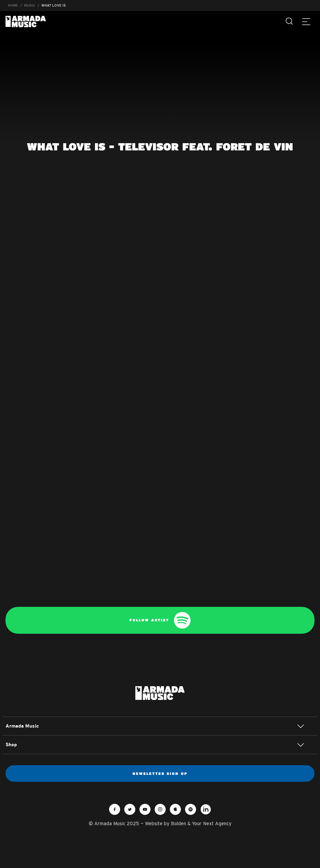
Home (13, 5)
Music (30, 5)
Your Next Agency (212, 823)
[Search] (290, 21)
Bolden (178, 823)
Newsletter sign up (160, 773)
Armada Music (26, 22)
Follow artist (160, 620)
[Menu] (306, 21)
